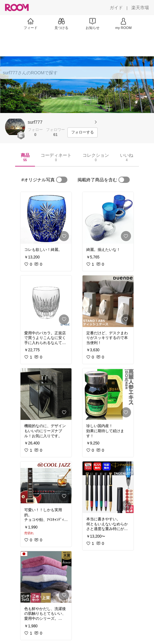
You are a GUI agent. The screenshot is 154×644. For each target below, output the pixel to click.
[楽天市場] (140, 8)
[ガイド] (116, 8)
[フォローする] (83, 133)
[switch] (62, 180)
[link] (46, 218)
